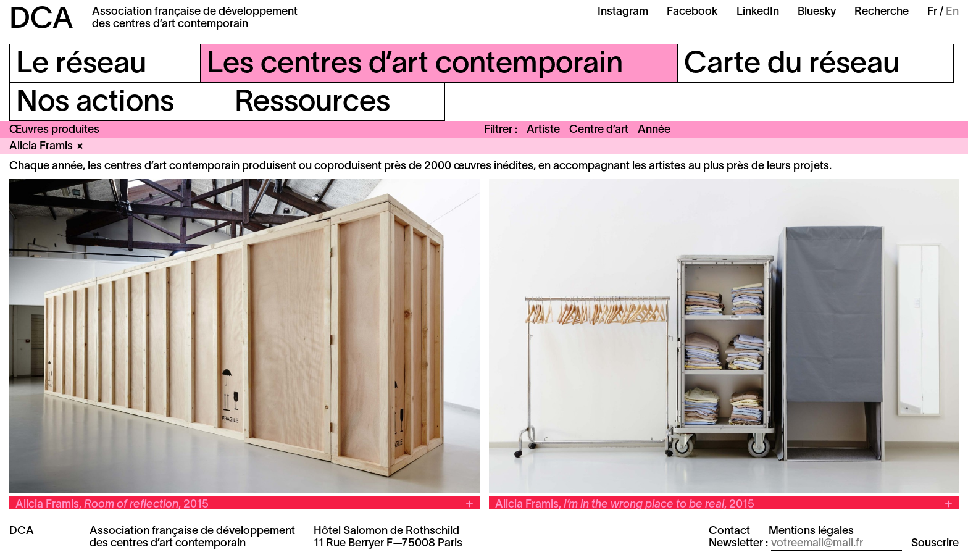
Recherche (882, 12)
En (952, 12)
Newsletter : (738, 544)
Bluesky (817, 12)
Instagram (623, 12)
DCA (41, 20)
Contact (729, 531)
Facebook (692, 12)
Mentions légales (811, 531)
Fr (932, 12)
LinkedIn (758, 12)
